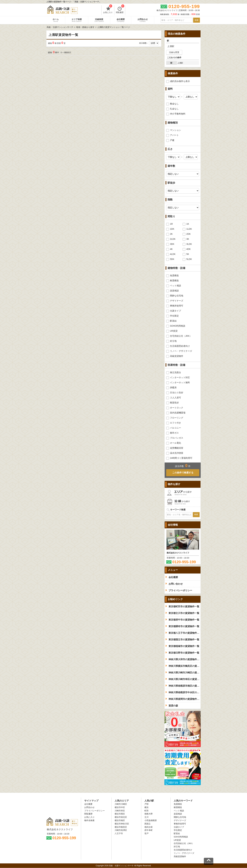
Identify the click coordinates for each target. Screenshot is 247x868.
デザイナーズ (177, 301)
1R (171, 224)
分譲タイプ (175, 311)
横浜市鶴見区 (121, 827)
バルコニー (175, 428)
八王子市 (119, 833)
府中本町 (149, 830)
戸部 (146, 804)
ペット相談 (175, 286)
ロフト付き (175, 423)
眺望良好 (174, 403)
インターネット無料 (180, 382)
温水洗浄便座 (177, 453)
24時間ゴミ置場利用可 (181, 458)
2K (171, 234)
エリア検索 (77, 20)
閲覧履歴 (120, 9)
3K (188, 239)
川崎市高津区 (121, 830)
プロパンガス (177, 438)
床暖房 (173, 388)
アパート (174, 135)
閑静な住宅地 (177, 296)
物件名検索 (89, 820)
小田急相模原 (151, 820)
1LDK (189, 229)
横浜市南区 (120, 820)
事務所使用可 (177, 306)
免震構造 (174, 275)
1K (188, 224)
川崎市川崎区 (121, 804)
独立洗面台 (175, 372)
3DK (172, 244)
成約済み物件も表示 (180, 81)
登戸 (146, 833)
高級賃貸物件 (177, 356)
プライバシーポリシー (95, 811)
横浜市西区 (120, 814)
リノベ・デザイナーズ (181, 351)
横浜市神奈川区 (122, 824)
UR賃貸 (174, 331)
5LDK (189, 259)
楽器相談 (174, 291)
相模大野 (149, 814)
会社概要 (121, 20)
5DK (172, 259)
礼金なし (174, 109)
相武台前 (149, 827)
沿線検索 (99, 20)
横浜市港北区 (121, 817)
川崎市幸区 (120, 811)
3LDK (189, 244)
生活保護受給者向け (180, 346)
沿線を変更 (174, 52)
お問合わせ (143, 20)
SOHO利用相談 (178, 326)
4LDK (173, 254)
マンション (175, 130)
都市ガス (174, 433)
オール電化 (175, 443)
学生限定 (174, 316)
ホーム (56, 20)
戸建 (172, 140)
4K (171, 249)
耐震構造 (174, 281)
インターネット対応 (180, 377)
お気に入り (108, 9)
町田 (146, 811)
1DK (172, 229)
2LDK (173, 239)
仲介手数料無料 (178, 114)
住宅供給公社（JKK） (181, 336)
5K (188, 254)
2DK (188, 234)
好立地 (173, 341)
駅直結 (173, 321)
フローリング (177, 418)
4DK (188, 249)
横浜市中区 (120, 807)
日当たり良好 (177, 393)
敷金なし (174, 104)
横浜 (146, 807)
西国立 (148, 824)
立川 (146, 817)
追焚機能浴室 (177, 448)
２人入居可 (175, 398)
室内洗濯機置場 (178, 413)
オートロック (177, 408)
